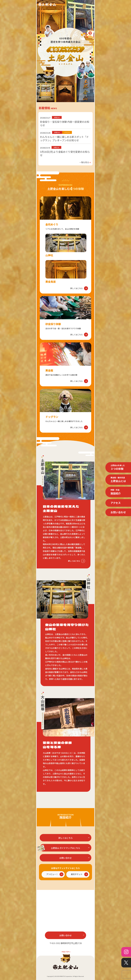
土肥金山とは (118, 479)
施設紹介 (116, 492)
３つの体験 (118, 467)
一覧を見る (85, 162)
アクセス (116, 503)
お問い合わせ (118, 512)
